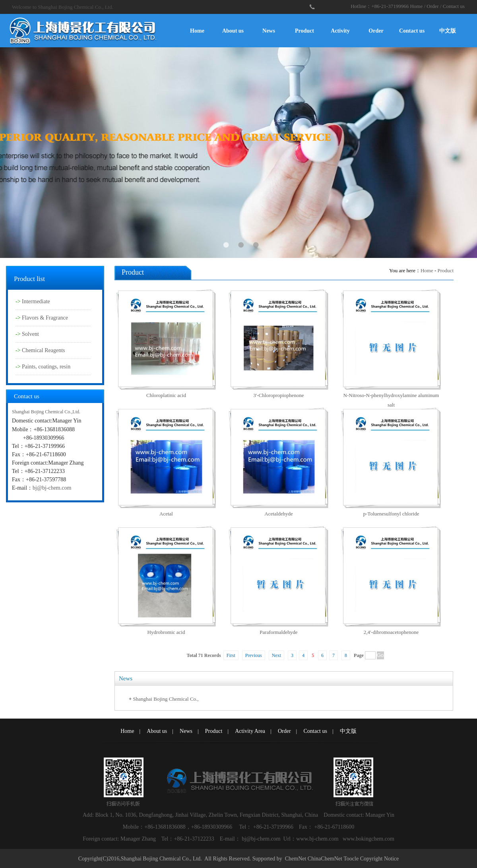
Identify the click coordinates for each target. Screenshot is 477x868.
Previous (254, 655)
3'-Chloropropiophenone (278, 395)
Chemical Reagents (43, 350)
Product (304, 31)
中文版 (448, 31)
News (269, 31)
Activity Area (250, 731)
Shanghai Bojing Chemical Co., (166, 699)
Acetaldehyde (278, 514)
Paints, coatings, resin (46, 367)
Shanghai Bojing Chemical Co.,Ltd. (46, 412)
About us (233, 31)
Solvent (30, 334)
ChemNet (296, 859)
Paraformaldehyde (278, 632)
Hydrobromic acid (166, 632)
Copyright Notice (380, 859)
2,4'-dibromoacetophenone (391, 632)
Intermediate (36, 301)
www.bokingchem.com (368, 839)
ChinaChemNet (325, 859)
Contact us (454, 6)
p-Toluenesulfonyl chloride (391, 514)
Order (432, 6)
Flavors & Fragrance (45, 318)
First (231, 655)
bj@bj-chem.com (52, 488)
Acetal (166, 514)
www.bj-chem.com (318, 839)
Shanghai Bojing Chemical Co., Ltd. (161, 859)
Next (276, 655)
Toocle (351, 859)
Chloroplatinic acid (166, 395)
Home (416, 6)
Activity (340, 31)
